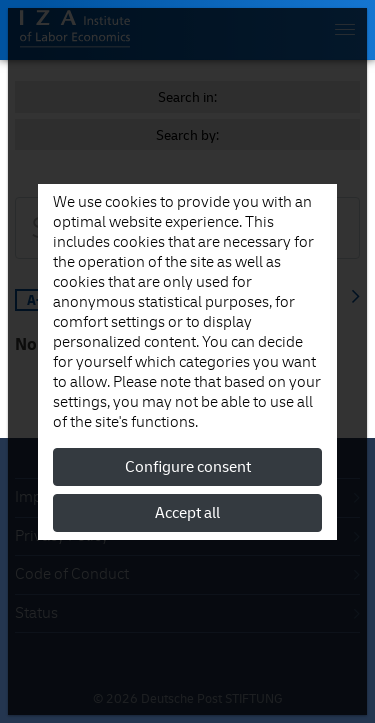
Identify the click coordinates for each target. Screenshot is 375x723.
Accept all (187, 513)
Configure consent (188, 467)
